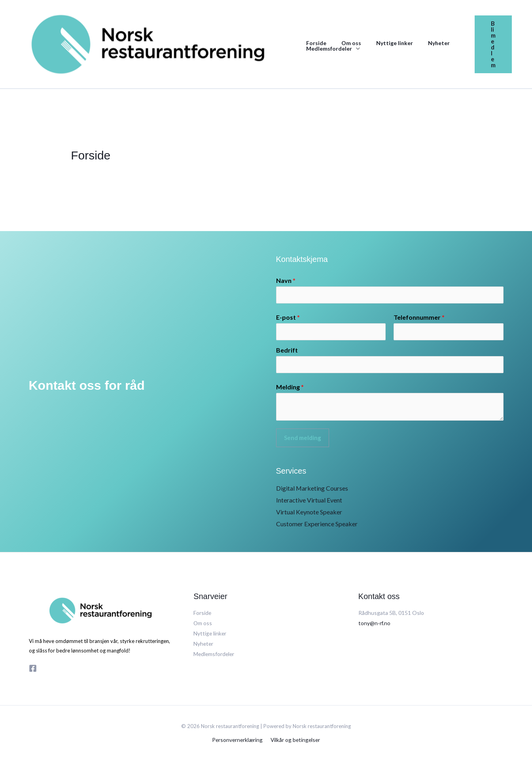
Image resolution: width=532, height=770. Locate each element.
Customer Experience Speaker (317, 525)
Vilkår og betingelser (295, 741)
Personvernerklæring (238, 741)
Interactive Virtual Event (309, 502)
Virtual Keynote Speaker (309, 513)
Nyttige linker (385, 43)
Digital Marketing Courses (312, 490)
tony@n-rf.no (375, 624)
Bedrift (287, 351)
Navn (286, 280)
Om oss (345, 43)
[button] (493, 44)
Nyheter (425, 43)
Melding (290, 389)
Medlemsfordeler (327, 49)
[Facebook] (33, 670)
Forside (314, 43)
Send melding (303, 440)
